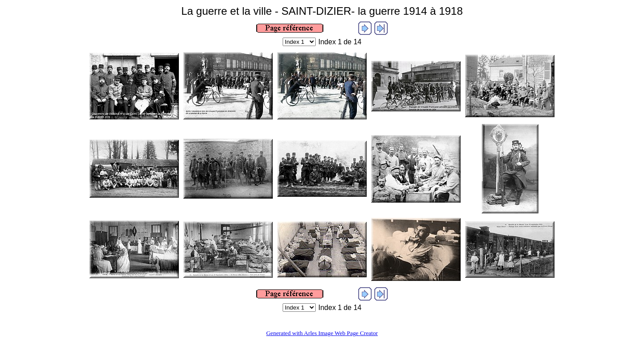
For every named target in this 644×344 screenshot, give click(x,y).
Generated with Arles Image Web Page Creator (322, 333)
